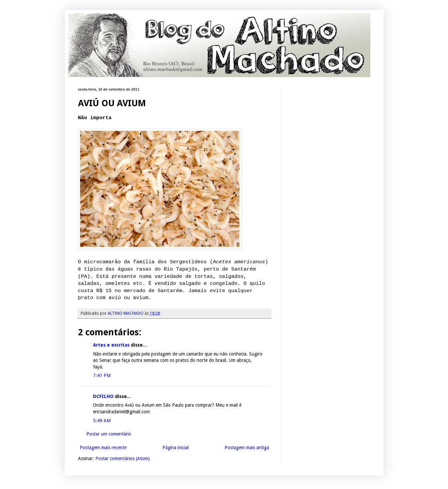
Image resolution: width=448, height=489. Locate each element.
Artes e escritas (111, 345)
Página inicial (176, 448)
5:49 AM (102, 421)
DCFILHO (103, 396)
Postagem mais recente (103, 448)
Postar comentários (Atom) (123, 458)
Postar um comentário (109, 434)
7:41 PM (102, 375)
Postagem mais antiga (247, 448)
